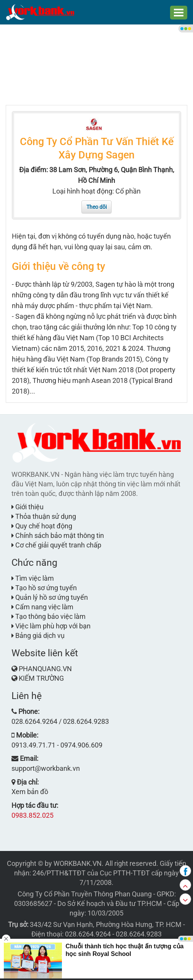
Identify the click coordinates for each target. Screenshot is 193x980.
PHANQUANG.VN (45, 669)
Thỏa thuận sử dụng (44, 516)
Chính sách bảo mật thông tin (58, 535)
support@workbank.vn (46, 768)
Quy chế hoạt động (42, 526)
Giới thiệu (28, 507)
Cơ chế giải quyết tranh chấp (56, 545)
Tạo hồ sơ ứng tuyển (44, 588)
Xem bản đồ (30, 792)
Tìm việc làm (33, 578)
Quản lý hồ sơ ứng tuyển (50, 597)
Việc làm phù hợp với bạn (51, 626)
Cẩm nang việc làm (42, 607)
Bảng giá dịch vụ (38, 635)
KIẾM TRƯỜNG (41, 678)
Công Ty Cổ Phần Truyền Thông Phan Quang (85, 894)
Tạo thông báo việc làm (49, 616)
